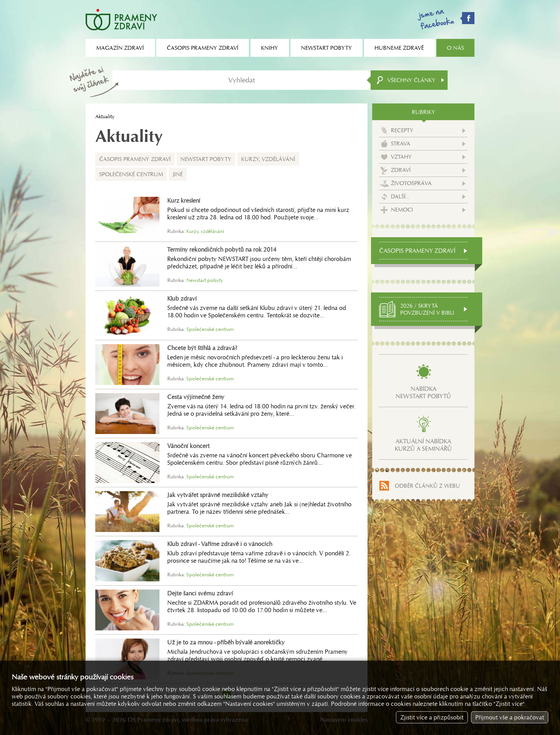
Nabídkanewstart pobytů (423, 392)
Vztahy (401, 157)
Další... (400, 196)
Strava (401, 143)
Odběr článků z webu (427, 486)
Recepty (402, 130)
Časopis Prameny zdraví (135, 159)
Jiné (178, 174)
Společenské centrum (131, 174)
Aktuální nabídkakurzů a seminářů (423, 445)
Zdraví (401, 170)
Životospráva (411, 183)
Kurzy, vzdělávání (268, 159)
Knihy (269, 48)
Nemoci (402, 210)
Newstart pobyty (206, 159)
